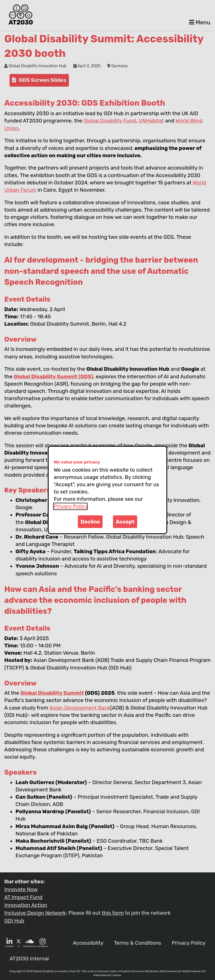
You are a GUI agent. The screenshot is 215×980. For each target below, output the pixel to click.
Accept (125, 522)
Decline (90, 522)
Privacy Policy (70, 506)
